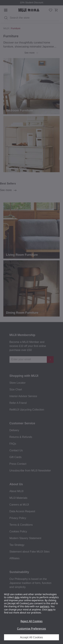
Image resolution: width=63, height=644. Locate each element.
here (50, 610)
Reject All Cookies (32, 621)
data (17, 597)
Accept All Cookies (32, 637)
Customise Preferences (31, 629)
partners (45, 606)
